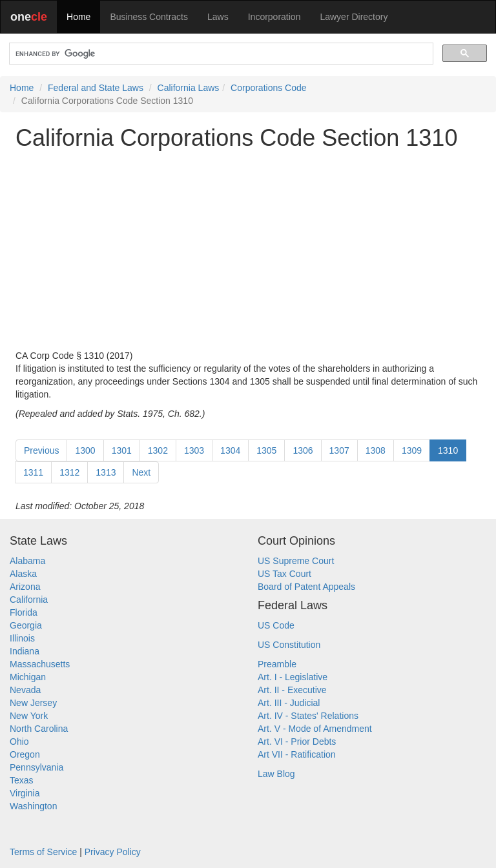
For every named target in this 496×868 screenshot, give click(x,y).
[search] (220, 54)
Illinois (22, 638)
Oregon (25, 754)
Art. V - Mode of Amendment (315, 729)
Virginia (25, 793)
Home (78, 17)
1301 (122, 450)
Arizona (25, 587)
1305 (266, 450)
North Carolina (39, 729)
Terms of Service (43, 852)
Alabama (27, 561)
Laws (218, 17)
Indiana (25, 651)
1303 (194, 450)
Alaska (23, 574)
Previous (41, 450)
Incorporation (274, 17)
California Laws (189, 88)
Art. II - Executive (292, 690)
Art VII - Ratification (297, 754)
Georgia (26, 625)
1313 (106, 472)
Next (141, 472)
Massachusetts (40, 664)
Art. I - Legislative (293, 677)
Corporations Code (269, 88)
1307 (339, 450)
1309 (412, 450)
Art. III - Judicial (289, 703)
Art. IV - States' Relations (308, 716)
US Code (276, 625)
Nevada (25, 690)
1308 (376, 450)
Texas (22, 780)
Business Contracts (149, 17)
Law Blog (276, 774)
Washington (33, 806)
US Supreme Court (296, 561)
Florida (24, 612)
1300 (85, 450)
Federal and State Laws (96, 88)
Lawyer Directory (354, 17)
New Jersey (33, 703)
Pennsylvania (36, 767)
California (29, 600)
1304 (230, 450)
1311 (33, 472)
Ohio (19, 742)
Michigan (28, 677)
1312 (69, 472)
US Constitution (289, 645)
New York (29, 716)
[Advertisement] (248, 250)
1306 (303, 450)
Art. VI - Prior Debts (297, 742)
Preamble (277, 664)
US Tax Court (284, 574)
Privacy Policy (113, 852)
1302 (158, 450)
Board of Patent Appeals (306, 587)
